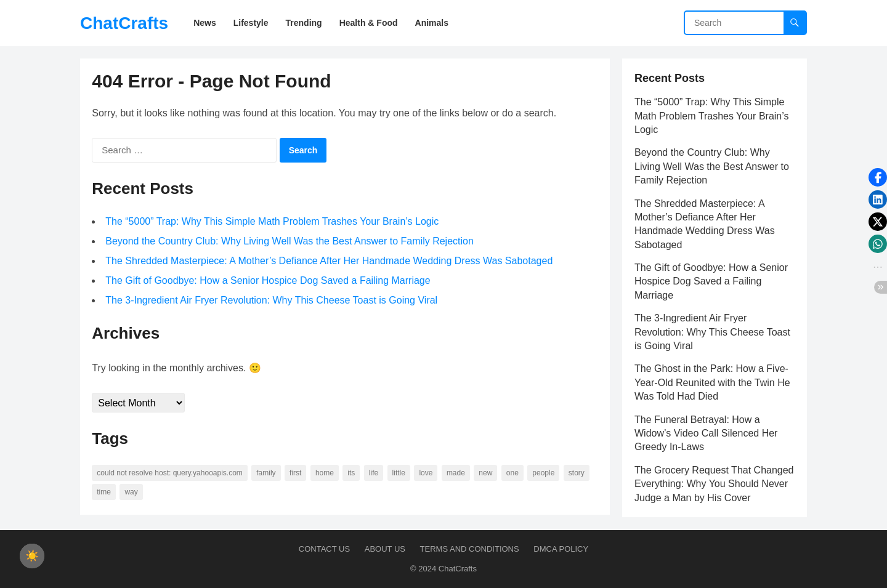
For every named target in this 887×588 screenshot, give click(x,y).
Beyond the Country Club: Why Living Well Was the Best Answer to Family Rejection (290, 242)
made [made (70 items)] (456, 473)
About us (385, 549)
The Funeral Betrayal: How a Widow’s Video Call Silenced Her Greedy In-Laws (706, 433)
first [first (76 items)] (296, 473)
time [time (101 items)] (104, 493)
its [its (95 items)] (352, 473)
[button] (878, 177)
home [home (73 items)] (325, 473)
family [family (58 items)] (266, 473)
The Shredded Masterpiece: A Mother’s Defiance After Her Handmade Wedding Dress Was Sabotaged (330, 261)
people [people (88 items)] (544, 473)
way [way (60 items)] (132, 493)
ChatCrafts (124, 23)
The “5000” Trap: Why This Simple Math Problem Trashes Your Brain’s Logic (273, 222)
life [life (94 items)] (374, 473)
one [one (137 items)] (513, 473)
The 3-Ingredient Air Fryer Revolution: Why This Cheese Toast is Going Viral (272, 301)
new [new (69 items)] (486, 473)
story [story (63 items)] (577, 473)
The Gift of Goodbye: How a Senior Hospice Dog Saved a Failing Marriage (268, 281)
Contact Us (324, 549)
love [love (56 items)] (426, 473)
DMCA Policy (561, 549)
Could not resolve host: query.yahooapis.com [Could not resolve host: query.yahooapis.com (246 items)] (170, 473)
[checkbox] (32, 556)
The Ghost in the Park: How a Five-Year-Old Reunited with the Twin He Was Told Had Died (712, 382)
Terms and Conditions (470, 549)
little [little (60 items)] (399, 473)
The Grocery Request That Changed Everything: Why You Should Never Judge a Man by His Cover (714, 484)
